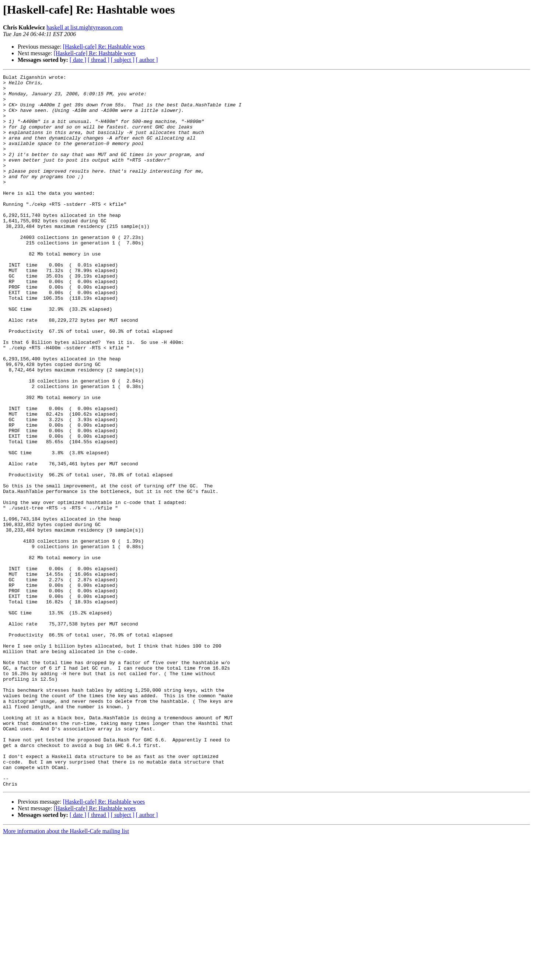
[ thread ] (99, 60)
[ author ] (147, 60)
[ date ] (78, 60)
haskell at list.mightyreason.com (85, 27)
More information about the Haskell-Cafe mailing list (66, 974)
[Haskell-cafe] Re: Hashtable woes (104, 47)
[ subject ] (123, 60)
